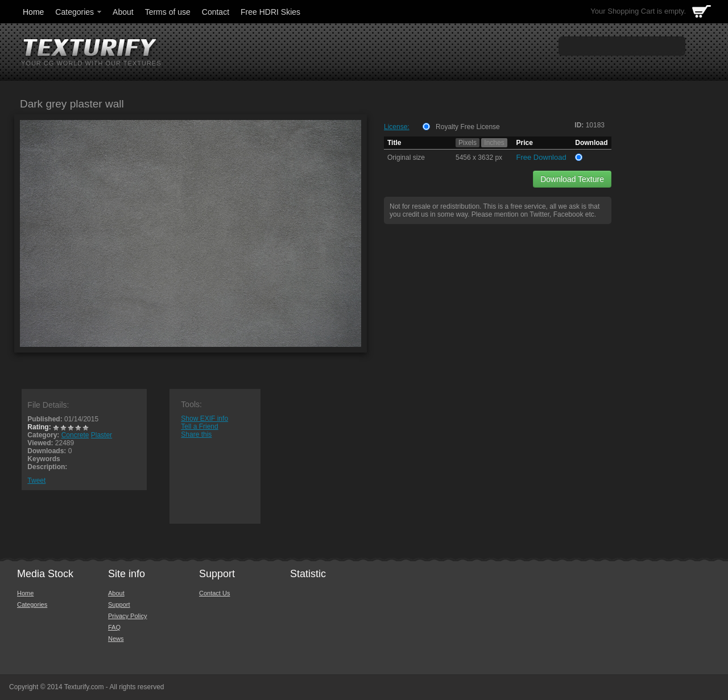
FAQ (114, 627)
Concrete (75, 435)
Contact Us (214, 593)
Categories (79, 12)
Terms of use (168, 12)
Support (119, 604)
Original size (406, 158)
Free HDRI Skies (270, 12)
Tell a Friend (199, 426)
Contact (216, 12)
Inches (494, 143)
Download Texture (572, 179)
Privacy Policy (127, 616)
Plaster (102, 435)
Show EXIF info (204, 419)
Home (33, 12)
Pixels (468, 143)
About (123, 12)
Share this (196, 434)
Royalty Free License (468, 127)
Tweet (36, 481)
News (116, 639)
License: (397, 127)
